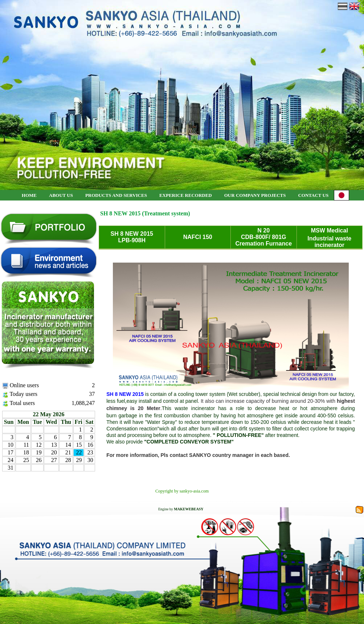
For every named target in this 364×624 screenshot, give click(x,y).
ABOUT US (61, 195)
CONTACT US (313, 195)
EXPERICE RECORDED (186, 195)
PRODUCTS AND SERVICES (116, 195)
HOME (29, 195)
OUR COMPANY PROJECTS (255, 195)
